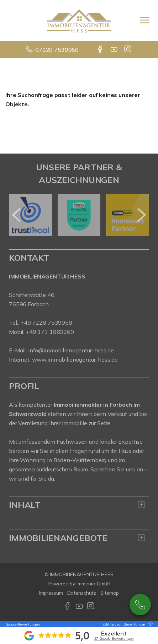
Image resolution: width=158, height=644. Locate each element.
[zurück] (17, 215)
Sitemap (110, 593)
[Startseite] (79, 20)
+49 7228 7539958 (46, 323)
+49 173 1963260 (50, 332)
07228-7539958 (140, 605)
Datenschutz (82, 593)
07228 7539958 (57, 50)
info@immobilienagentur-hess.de (71, 350)
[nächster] (141, 215)
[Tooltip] (149, 624)
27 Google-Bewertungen (114, 638)
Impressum (51, 593)
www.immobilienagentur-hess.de (75, 359)
